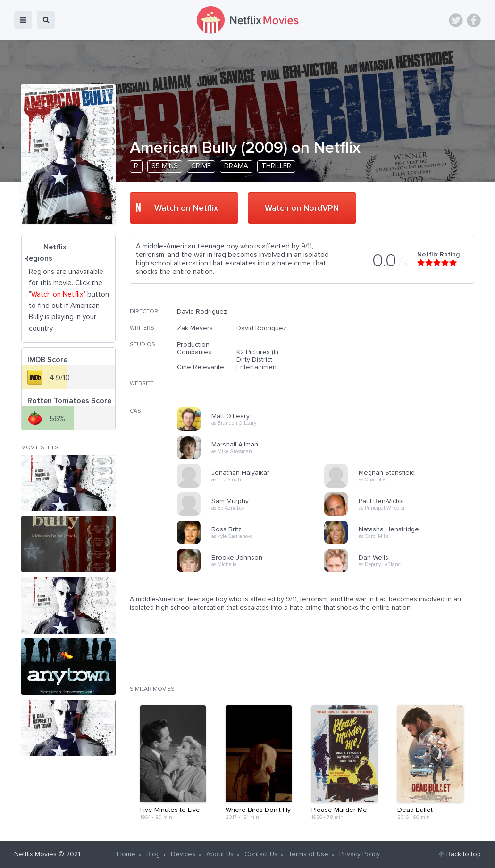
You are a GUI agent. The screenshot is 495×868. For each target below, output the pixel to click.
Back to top (464, 854)
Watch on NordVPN (302, 208)
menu (23, 20)
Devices (183, 854)
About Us (220, 854)
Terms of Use (308, 854)
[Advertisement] (403, 368)
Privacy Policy (360, 854)
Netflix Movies (35, 854)
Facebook (474, 20)
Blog (153, 854)
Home (126, 854)
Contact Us (261, 854)
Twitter (456, 20)
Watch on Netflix (186, 208)
